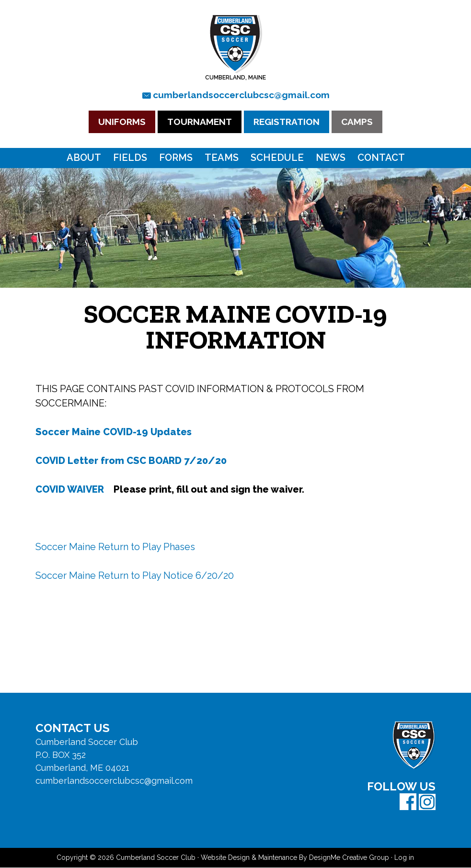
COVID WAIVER (70, 490)
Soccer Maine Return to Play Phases (115, 547)
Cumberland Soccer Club (236, 44)
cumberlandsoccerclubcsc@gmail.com (241, 95)
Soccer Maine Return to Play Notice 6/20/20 (135, 576)
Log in (404, 858)
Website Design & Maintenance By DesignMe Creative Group (295, 858)
